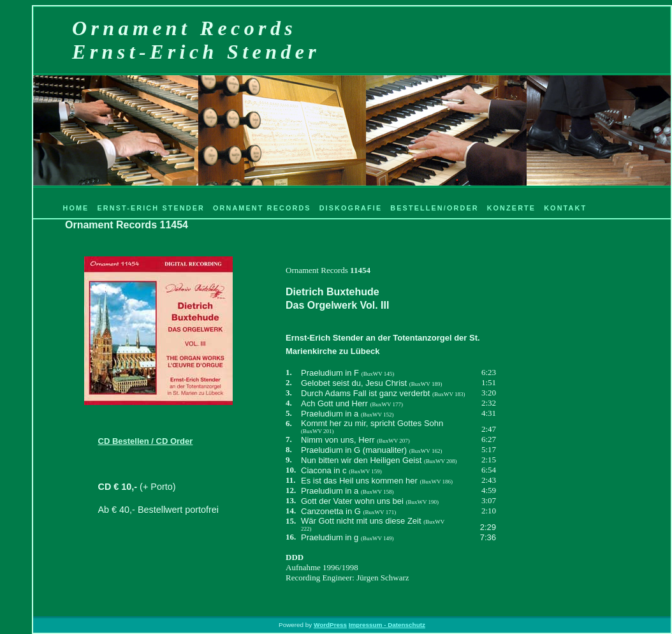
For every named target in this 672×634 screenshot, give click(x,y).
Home (76, 208)
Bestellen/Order (434, 208)
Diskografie (351, 208)
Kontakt (565, 208)
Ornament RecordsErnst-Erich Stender (196, 40)
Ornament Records (262, 208)
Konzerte (512, 208)
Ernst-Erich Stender (151, 208)
